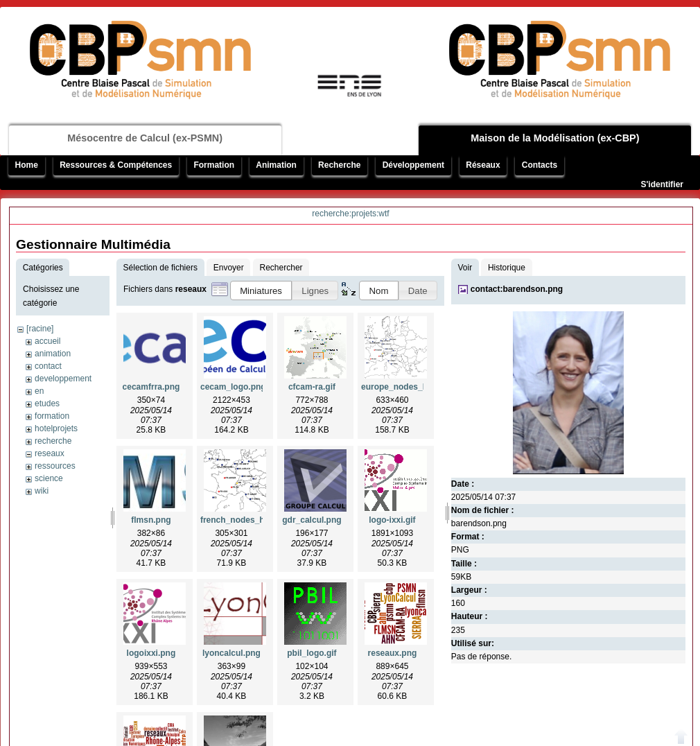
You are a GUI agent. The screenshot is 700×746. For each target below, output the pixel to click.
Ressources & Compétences (116, 165)
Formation (214, 165)
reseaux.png (393, 653)
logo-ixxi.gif (392, 520)
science (49, 478)
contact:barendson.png (517, 289)
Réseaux (483, 165)
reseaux (50, 453)
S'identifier (662, 184)
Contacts (540, 165)
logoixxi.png (151, 653)
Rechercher (281, 268)
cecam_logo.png (233, 387)
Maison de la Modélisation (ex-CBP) (555, 138)
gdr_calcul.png (312, 520)
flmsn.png (151, 520)
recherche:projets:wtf (350, 214)
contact (48, 366)
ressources (55, 466)
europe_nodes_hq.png (406, 387)
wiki (42, 491)
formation (52, 416)
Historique (507, 268)
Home (27, 165)
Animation (276, 165)
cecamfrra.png (151, 387)
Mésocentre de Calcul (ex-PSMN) (145, 138)
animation (53, 354)
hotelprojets (56, 428)
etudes (47, 404)
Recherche (339, 165)
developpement (63, 379)
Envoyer (229, 268)
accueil (47, 341)
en (39, 391)
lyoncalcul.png (231, 653)
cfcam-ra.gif (312, 387)
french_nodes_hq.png (244, 520)
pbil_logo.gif (312, 653)
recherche (53, 441)
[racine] (40, 329)
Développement (413, 165)
